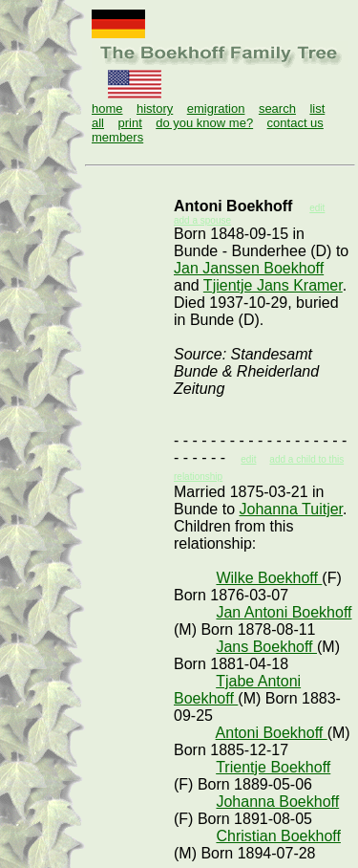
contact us (295, 123)
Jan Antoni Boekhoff (284, 612)
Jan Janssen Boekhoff (249, 268)
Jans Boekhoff (266, 647)
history (155, 108)
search (277, 108)
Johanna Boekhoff (277, 802)
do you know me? (204, 123)
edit (248, 459)
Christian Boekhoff (278, 836)
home (107, 108)
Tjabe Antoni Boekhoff (237, 690)
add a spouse (202, 220)
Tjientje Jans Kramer (273, 285)
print (129, 123)
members (117, 137)
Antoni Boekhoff (272, 733)
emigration (216, 108)
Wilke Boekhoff (269, 578)
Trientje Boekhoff (273, 767)
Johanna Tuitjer (292, 509)
